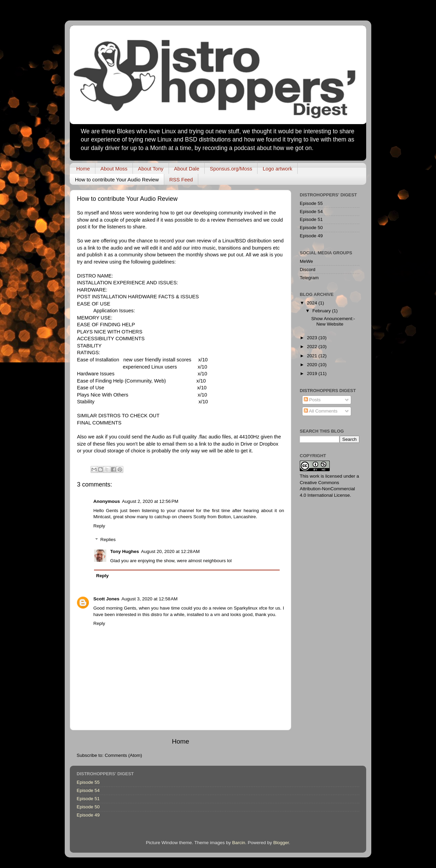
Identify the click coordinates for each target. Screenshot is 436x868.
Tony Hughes (125, 551)
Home (83, 169)
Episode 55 (311, 203)
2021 (313, 356)
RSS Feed (181, 179)
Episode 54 (311, 212)
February (322, 311)
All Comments (321, 411)
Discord (308, 270)
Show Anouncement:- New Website (333, 321)
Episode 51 (311, 219)
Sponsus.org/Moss (231, 169)
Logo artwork (277, 169)
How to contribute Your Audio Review (117, 179)
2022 (313, 347)
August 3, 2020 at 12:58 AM (150, 599)
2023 (313, 338)
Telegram (309, 278)
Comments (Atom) (124, 755)
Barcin (238, 843)
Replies (108, 540)
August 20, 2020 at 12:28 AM (170, 551)
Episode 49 (311, 236)
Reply (99, 526)
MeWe (306, 261)
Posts (312, 400)
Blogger (281, 843)
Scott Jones (106, 599)
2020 (313, 365)
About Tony (151, 169)
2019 (313, 373)
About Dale (187, 169)
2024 (313, 303)
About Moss (114, 169)
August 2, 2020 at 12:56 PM (150, 501)
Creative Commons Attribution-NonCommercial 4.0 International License (327, 489)
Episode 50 (311, 228)
